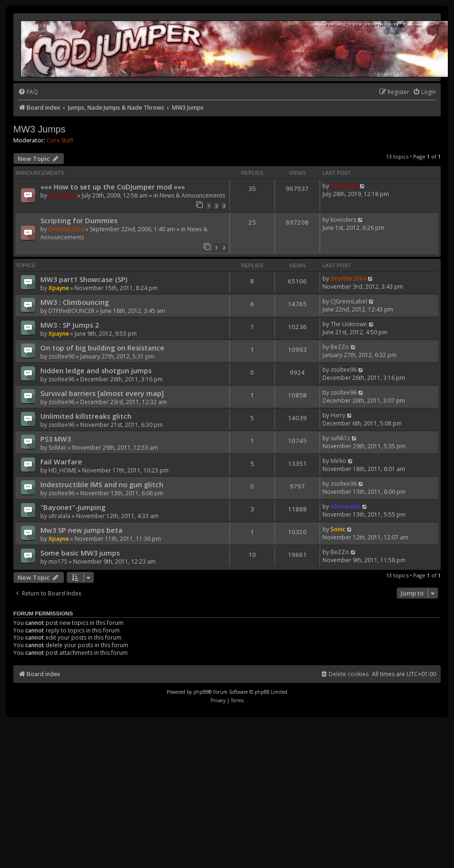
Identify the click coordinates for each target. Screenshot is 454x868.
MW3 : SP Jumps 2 (70, 325)
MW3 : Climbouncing (75, 302)
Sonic (338, 529)
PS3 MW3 (56, 439)
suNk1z (340, 438)
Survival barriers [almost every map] (102, 393)
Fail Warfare (61, 462)
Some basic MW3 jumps (80, 553)
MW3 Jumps (39, 129)
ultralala (59, 516)
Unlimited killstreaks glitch (86, 416)
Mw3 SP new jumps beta (81, 530)
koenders (343, 220)
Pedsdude (62, 195)
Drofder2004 (66, 229)
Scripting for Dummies (79, 220)
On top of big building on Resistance (102, 348)
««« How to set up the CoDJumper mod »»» (113, 187)
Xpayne (59, 288)
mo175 (58, 561)
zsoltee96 (61, 356)
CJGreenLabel (349, 301)
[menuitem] (28, 92)
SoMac (57, 448)
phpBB (201, 692)
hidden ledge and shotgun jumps (96, 370)
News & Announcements (192, 195)
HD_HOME (62, 470)
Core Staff (60, 141)
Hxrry (338, 415)
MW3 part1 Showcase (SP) (84, 279)
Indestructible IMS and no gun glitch (102, 484)
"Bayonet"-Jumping (73, 507)
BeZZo (340, 347)
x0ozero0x (345, 506)
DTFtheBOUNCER (71, 311)
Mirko (338, 461)
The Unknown (349, 324)
